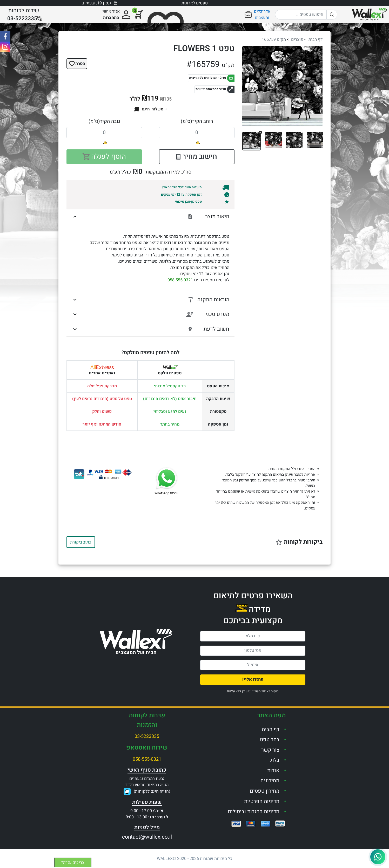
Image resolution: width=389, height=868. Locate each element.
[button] (248, 86)
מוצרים (297, 39)
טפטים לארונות (195, 3)
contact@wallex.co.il (147, 837)
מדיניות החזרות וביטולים (254, 811)
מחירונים (270, 781)
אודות (273, 770)
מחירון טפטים (265, 791)
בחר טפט (270, 740)
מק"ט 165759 (274, 39)
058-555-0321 (180, 280)
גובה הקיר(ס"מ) (104, 121)
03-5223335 (147, 736)
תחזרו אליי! (253, 679)
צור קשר (270, 750)
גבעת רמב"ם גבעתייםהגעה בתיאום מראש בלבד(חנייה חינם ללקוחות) (148, 785)
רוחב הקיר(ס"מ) (197, 121)
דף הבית (316, 39)
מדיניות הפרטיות (262, 801)
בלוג (275, 760)
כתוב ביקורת (81, 542)
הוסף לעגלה (104, 157)
